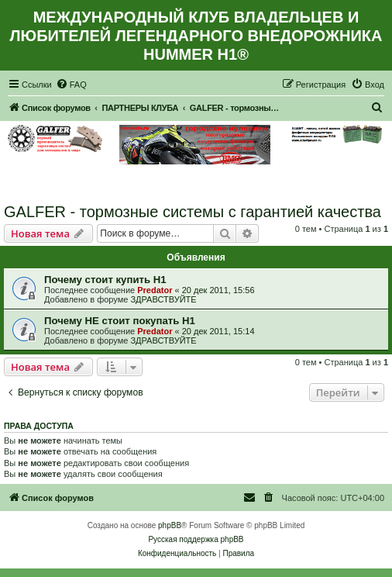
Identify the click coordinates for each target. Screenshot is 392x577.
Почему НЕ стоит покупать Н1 (120, 321)
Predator (155, 290)
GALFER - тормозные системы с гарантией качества (193, 212)
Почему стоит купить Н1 (105, 280)
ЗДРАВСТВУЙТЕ (163, 299)
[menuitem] (71, 85)
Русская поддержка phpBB (196, 539)
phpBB (170, 525)
